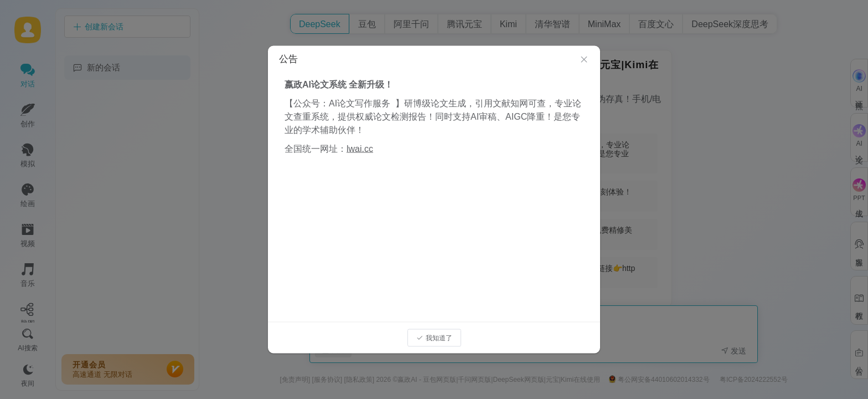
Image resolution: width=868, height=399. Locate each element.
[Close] (584, 60)
